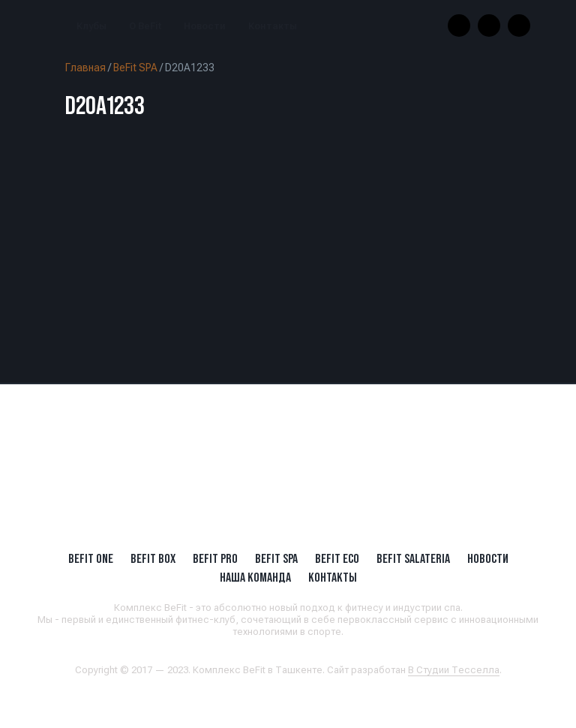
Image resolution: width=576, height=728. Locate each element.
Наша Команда (255, 577)
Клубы (91, 26)
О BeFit (145, 26)
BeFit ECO (337, 558)
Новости (205, 26)
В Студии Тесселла (454, 670)
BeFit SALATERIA (413, 558)
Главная (85, 68)
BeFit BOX (153, 558)
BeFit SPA (135, 68)
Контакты (273, 26)
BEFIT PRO (215, 558)
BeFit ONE (91, 558)
